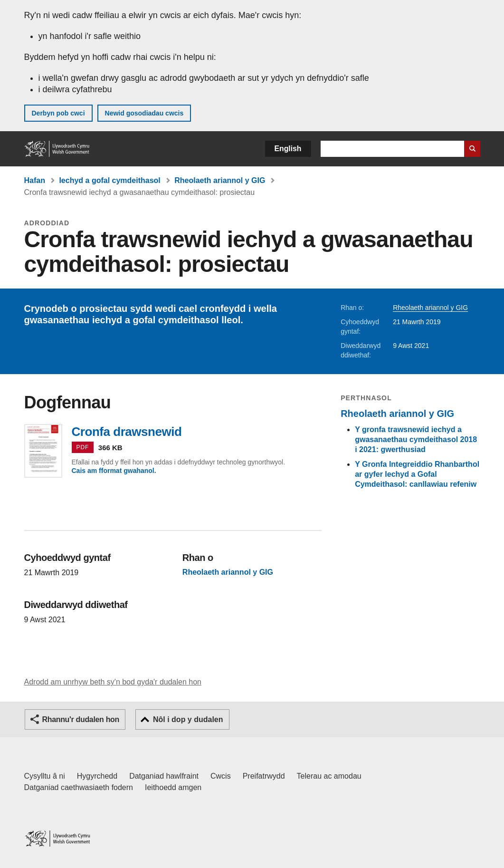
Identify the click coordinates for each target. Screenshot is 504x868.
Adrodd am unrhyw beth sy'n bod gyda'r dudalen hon (113, 682)
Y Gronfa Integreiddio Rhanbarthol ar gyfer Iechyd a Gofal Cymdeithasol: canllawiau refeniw (417, 474)
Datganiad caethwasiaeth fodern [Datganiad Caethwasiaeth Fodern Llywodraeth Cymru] (79, 787)
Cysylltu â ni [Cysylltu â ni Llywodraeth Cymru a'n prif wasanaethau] (45, 776)
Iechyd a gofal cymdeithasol (109, 180)
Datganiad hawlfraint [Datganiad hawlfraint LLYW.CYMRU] (164, 776)
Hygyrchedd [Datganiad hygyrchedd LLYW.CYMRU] (97, 776)
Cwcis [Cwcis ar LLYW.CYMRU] (221, 776)
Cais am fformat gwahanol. (114, 471)
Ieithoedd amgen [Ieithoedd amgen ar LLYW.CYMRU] (173, 787)
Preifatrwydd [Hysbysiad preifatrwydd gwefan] (264, 776)
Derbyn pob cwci (58, 113)
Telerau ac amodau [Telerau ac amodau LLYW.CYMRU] (329, 776)
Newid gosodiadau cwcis (144, 113)
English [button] (288, 149)
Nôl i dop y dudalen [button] (188, 719)
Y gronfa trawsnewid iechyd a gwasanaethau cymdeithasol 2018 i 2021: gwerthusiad (416, 439)
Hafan (35, 180)
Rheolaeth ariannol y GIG (220, 180)
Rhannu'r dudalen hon (81, 719)
